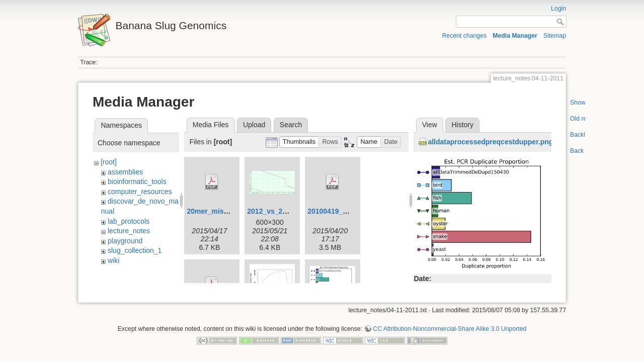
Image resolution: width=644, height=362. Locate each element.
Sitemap (555, 36)
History (462, 125)
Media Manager (515, 36)
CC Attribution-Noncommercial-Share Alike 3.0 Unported (450, 325)
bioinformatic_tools (137, 182)
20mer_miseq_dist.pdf (224, 211)
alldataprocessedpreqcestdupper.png (490, 142)
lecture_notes (129, 231)
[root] (109, 162)
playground (125, 241)
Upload (254, 125)
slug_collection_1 (135, 250)
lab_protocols (129, 221)
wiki (113, 260)
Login (558, 9)
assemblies (125, 172)
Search (291, 125)
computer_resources (140, 192)
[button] (299, 142)
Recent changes (465, 36)
